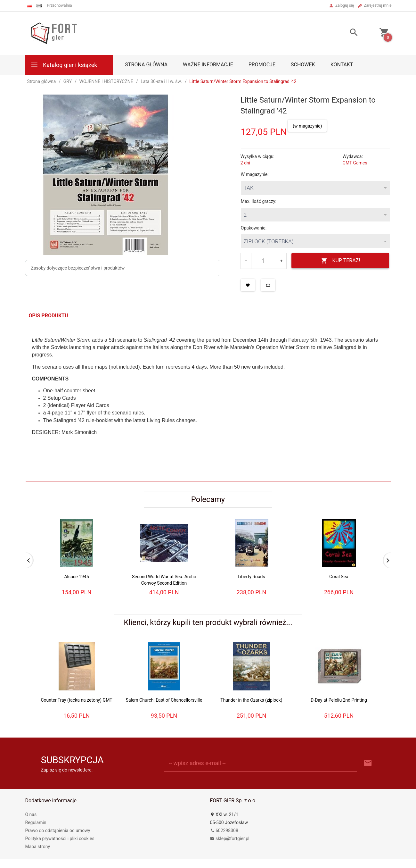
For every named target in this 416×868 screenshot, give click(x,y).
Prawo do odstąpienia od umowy (58, 830)
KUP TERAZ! (341, 261)
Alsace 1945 (76, 577)
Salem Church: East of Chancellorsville (164, 700)
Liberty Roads (251, 577)
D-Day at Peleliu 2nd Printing (339, 700)
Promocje (262, 65)
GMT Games (355, 163)
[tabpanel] (208, 401)
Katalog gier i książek (64, 65)
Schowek (303, 65)
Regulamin (36, 822)
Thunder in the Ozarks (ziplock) (251, 700)
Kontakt (342, 65)
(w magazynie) (307, 126)
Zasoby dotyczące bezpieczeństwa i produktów (78, 268)
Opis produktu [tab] (49, 316)
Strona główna (147, 65)
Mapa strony (38, 847)
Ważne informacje (208, 65)
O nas (31, 814)
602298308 (224, 830)
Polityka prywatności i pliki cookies (60, 839)
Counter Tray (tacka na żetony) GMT (76, 700)
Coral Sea (339, 577)
